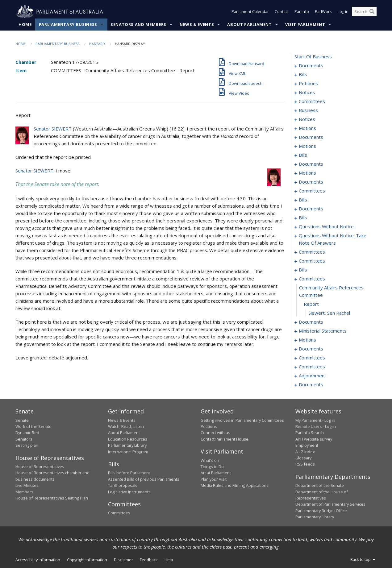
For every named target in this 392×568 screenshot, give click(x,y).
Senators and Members (138, 24)
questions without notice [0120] (326, 227)
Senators (24, 439)
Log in (343, 12)
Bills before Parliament (129, 473)
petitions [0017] (308, 84)
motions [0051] (307, 146)
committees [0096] (312, 191)
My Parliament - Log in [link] (315, 420)
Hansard (97, 44)
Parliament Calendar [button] (250, 12)
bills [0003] (303, 75)
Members (24, 492)
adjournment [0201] (313, 376)
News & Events (197, 24)
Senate (22, 420)
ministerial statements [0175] (323, 331)
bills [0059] (303, 155)
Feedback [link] (149, 560)
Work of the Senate (33, 426)
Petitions (209, 426)
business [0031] (308, 110)
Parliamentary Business (68, 24)
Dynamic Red (27, 433)
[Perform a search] (372, 12)
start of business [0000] (313, 57)
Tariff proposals (123, 486)
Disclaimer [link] (123, 560)
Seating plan (27, 446)
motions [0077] (307, 173)
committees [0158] (312, 261)
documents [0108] (311, 209)
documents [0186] (311, 349)
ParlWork (323, 12)
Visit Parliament (305, 24)
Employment (307, 446)
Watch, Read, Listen (126, 426)
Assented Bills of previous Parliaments (144, 479)
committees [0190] (312, 358)
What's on (210, 460)
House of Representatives (40, 466)
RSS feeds (305, 464)
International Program (128, 452)
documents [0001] (311, 66)
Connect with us (215, 433)
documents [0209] (311, 385)
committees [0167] (312, 279)
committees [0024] (312, 102)
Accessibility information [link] (38, 560)
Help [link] (169, 560)
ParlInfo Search (310, 433)
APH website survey (314, 439)
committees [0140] (312, 252)
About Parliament (249, 24)
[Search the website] (364, 12)
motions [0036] (307, 128)
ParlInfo (302, 12)
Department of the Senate (320, 486)
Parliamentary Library (127, 446)
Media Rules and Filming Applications (235, 486)
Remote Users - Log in (316, 426)
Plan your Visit (214, 479)
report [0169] (311, 304)
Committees (119, 513)
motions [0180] (307, 340)
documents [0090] (311, 182)
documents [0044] (311, 137)
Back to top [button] (363, 559)
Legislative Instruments (129, 492)
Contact (282, 12)
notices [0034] (307, 119)
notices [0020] (307, 93)
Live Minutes (27, 486)
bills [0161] (303, 270)
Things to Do (212, 466)
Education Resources (128, 439)
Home (25, 24)
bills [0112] (303, 218)
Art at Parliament (216, 473)
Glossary (303, 458)
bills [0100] (303, 200)
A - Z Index (305, 452)
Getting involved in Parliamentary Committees (242, 420)
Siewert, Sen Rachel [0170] (329, 313)
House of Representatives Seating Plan (52, 498)
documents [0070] (311, 164)
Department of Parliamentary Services (330, 504)
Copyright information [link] (87, 560)
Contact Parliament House (225, 439)
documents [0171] (311, 322)
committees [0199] (312, 367)
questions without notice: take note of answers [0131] (333, 239)
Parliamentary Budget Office (321, 511)
